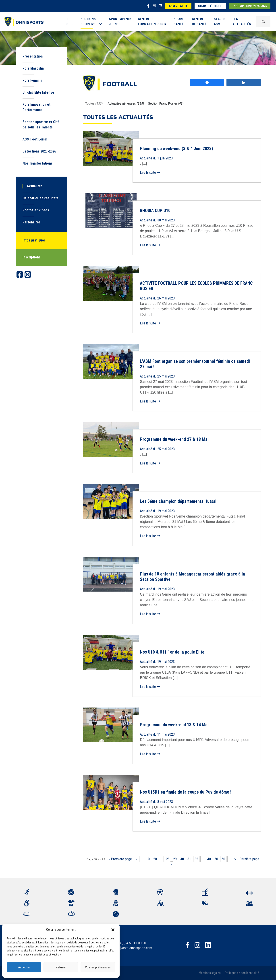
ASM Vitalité (178, 6)
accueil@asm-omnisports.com (130, 948)
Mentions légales (210, 973)
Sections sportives (91, 22)
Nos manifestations (38, 163)
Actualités (35, 186)
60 (223, 859)
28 (168, 859)
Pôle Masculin (33, 68)
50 (216, 859)
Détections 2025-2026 (39, 151)
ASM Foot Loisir (35, 139)
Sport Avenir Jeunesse (120, 22)
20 (155, 859)
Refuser (61, 967)
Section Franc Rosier (166, 103)
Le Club (70, 22)
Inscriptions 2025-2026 (250, 6)
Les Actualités (242, 22)
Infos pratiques (34, 240)
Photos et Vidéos (36, 210)
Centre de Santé (199, 22)
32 (196, 859)
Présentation (33, 56)
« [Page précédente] (136, 859)
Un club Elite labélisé (38, 92)
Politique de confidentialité (242, 973)
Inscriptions (32, 257)
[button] (113, 930)
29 (175, 859)
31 (189, 859)
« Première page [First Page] (120, 859)
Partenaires (32, 222)
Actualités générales (126, 103)
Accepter (24, 967)
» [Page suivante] (235, 859)
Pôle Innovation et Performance (36, 107)
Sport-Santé (179, 22)
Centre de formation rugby (152, 22)
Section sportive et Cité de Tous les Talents (41, 125)
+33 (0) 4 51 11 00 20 (131, 943)
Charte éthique (210, 6)
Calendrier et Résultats (40, 198)
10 (148, 859)
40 (209, 859)
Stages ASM (220, 22)
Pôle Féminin (32, 80)
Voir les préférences (98, 967)
